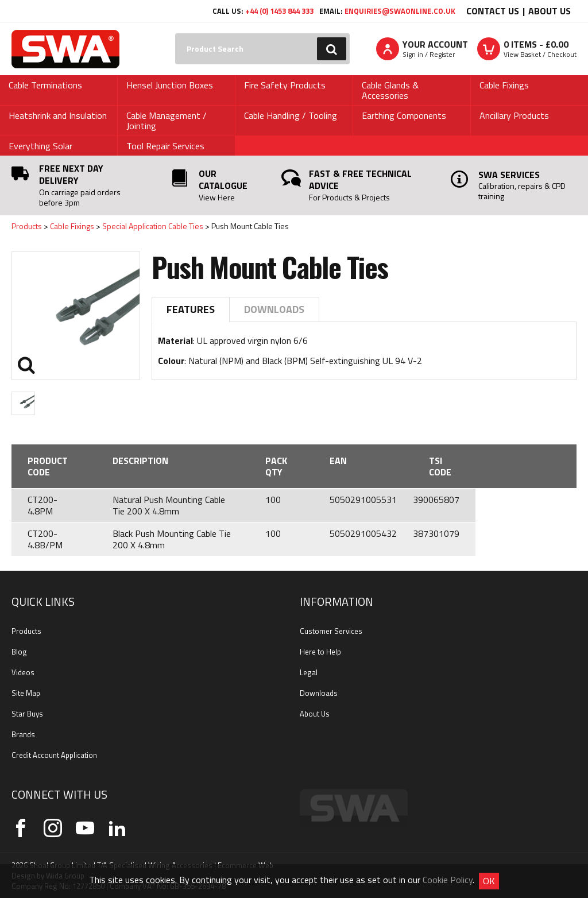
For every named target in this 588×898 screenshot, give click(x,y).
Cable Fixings (504, 85)
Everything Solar (40, 146)
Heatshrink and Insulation (58, 115)
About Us (550, 11)
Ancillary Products (514, 115)
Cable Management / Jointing (167, 121)
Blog (19, 652)
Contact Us (493, 11)
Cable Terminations (45, 85)
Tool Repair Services (165, 146)
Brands (23, 734)
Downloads (274, 309)
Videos (23, 672)
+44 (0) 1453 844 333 (279, 11)
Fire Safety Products (285, 85)
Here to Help (320, 652)
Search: (175, 34)
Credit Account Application (54, 755)
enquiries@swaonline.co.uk (400, 11)
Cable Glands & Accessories (390, 90)
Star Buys (27, 714)
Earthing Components (404, 115)
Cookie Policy (448, 880)
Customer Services (331, 631)
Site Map (26, 693)
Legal (309, 672)
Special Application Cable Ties (153, 226)
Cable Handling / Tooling (291, 115)
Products (27, 226)
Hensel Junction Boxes (170, 85)
